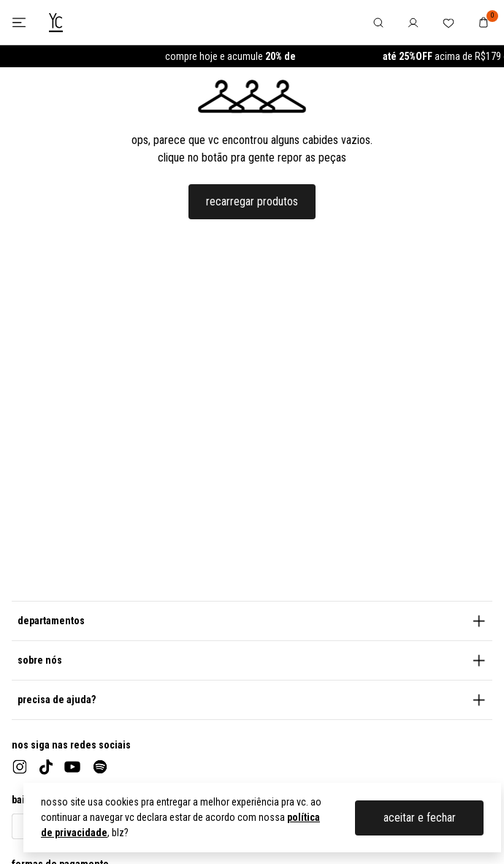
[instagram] (20, 767)
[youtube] (72, 767)
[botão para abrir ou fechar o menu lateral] (19, 22)
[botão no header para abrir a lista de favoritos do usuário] (448, 22)
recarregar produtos (252, 201)
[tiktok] (46, 767)
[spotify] (100, 767)
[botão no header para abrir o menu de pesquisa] (378, 22)
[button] (252, 621)
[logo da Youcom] (56, 23)
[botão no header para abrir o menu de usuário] (413, 22)
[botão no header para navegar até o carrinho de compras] (484, 22)
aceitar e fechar (420, 818)
